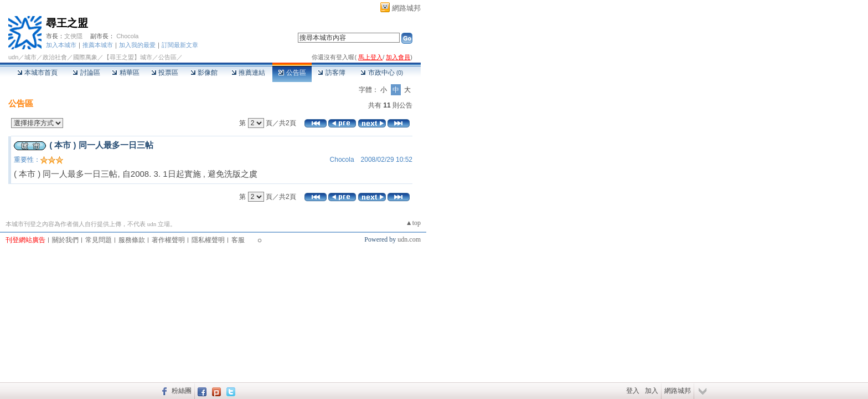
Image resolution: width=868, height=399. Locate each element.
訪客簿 (331, 73)
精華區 (125, 73)
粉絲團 (182, 391)
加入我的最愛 (137, 45)
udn (13, 57)
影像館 (204, 73)
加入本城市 (61, 45)
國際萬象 (85, 57)
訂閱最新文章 (180, 45)
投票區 (165, 73)
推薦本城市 (98, 45)
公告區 (292, 73)
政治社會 (55, 57)
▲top (413, 223)
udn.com (409, 239)
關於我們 (65, 240)
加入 (652, 391)
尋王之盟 (67, 23)
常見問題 (99, 240)
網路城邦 (406, 8)
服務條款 (132, 240)
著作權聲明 (168, 240)
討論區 (86, 73)
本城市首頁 (37, 73)
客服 (238, 240)
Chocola (127, 36)
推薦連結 (248, 73)
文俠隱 (73, 36)
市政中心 (382, 73)
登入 (633, 391)
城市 (30, 57)
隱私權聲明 (208, 240)
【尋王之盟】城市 (128, 57)
